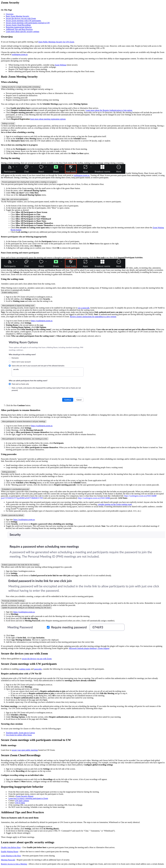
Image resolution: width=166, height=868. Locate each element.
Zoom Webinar (60, 65)
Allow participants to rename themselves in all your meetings (24, 421)
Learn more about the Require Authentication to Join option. (109, 110)
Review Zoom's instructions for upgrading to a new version (93, 317)
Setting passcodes (9, 472)
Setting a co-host (8, 123)
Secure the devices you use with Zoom (21, 18)
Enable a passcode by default (13, 515)
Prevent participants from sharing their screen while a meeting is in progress (29, 182)
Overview (10, 14)
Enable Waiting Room (10, 852)
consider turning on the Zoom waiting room (115, 504)
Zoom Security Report (25, 796)
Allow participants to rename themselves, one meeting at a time (25, 439)
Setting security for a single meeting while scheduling (21, 87)
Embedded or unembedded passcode (15, 489)
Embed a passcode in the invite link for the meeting (20, 565)
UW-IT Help (20, 803)
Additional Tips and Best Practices (19, 29)
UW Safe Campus (22, 801)
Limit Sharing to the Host (11, 856)
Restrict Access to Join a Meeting (14, 864)
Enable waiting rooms (10, 293)
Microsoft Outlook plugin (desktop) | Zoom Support (89, 648)
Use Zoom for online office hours (19, 735)
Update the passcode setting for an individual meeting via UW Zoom (26, 608)
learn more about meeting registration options (48, 119)
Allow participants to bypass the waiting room (18, 305)
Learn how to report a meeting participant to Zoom (28, 798)
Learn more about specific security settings (23, 32)
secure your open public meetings (25, 750)
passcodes (38, 669)
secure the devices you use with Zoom (37, 659)
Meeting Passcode (8, 860)
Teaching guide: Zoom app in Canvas (20, 733)
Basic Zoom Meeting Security (17, 16)
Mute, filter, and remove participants (15, 199)
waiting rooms (25, 669)
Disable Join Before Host (11, 847)
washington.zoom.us (20, 54)
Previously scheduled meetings (13, 601)
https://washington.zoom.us (42, 321)
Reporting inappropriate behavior (19, 27)
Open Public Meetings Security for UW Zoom (56, 42)
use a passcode (84, 308)
